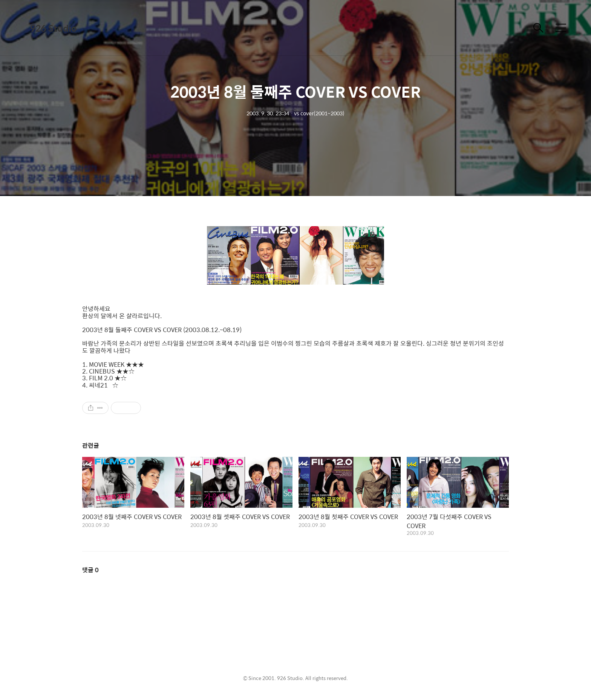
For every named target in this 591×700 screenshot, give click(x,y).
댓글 (90, 570)
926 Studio (54, 28)
